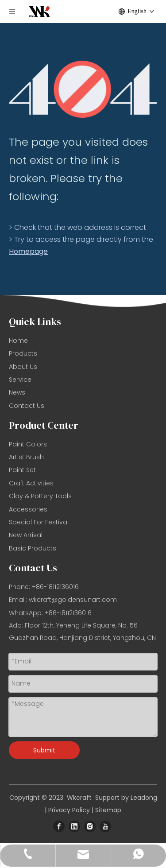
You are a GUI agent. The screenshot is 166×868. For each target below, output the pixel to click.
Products (23, 353)
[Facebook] (59, 826)
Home (18, 341)
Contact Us (27, 406)
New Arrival (26, 535)
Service (20, 380)
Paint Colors (28, 444)
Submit (44, 750)
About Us (23, 367)
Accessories (28, 509)
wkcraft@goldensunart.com (73, 600)
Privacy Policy (69, 810)
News (17, 392)
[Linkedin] (74, 826)
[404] (83, 89)
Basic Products (33, 548)
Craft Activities (31, 483)
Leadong (144, 798)
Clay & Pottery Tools (40, 496)
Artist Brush (26, 457)
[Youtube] (105, 826)
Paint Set (22, 470)
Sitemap (108, 810)
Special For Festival (39, 522)
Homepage (28, 251)
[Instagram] (90, 826)
